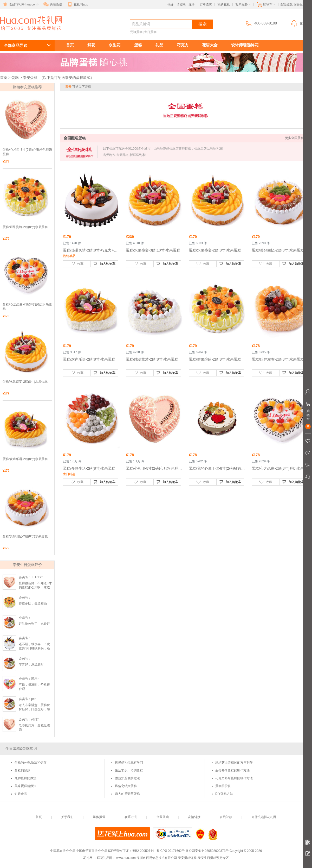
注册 (192, 4)
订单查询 (206, 4)
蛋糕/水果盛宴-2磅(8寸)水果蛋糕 (25, 382)
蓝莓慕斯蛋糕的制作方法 (232, 770)
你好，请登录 (177, 4)
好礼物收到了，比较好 (34, 624)
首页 (70, 45)
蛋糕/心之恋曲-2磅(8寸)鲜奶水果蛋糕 (27, 307)
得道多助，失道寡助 (33, 603)
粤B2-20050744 (143, 851)
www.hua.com (126, 858)
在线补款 (226, 817)
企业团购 (162, 817)
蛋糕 (138, 45)
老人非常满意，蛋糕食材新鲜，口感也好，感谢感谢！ (34, 709)
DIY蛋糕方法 (224, 794)
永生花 (115, 45)
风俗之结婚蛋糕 (126, 786)
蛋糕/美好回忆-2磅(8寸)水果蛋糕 (25, 536)
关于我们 (67, 817)
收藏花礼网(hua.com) (20, 4)
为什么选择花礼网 (264, 817)
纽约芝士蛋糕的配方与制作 (234, 763)
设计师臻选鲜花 (245, 45)
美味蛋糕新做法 (25, 786)
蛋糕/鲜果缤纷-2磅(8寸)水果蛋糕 (25, 227)
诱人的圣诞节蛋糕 (127, 794)
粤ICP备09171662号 (170, 851)
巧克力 (183, 45)
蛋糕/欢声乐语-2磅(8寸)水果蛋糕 (25, 459)
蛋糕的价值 (223, 786)
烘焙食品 (21, 794)
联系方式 (131, 817)
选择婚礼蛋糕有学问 (129, 763)
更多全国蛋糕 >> (297, 138)
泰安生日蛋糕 (28, 33)
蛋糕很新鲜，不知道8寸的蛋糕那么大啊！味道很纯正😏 (35, 587)
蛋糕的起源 (22, 770)
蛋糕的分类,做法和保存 (31, 763)
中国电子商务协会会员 (92, 851)
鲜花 (91, 45)
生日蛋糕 (150, 32)
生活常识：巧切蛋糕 (129, 770)
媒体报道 (99, 817)
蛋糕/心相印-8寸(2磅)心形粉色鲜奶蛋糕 (27, 152)
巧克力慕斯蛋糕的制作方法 (234, 778)
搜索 (203, 24)
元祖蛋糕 (136, 32)
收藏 (77, 263)
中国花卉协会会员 (63, 851)
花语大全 (210, 45)
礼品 (159, 45)
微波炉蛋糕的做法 (127, 778)
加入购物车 (104, 263)
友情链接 (194, 817)
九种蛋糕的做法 (25, 778)
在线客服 (301, 23)
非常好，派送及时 (31, 664)
